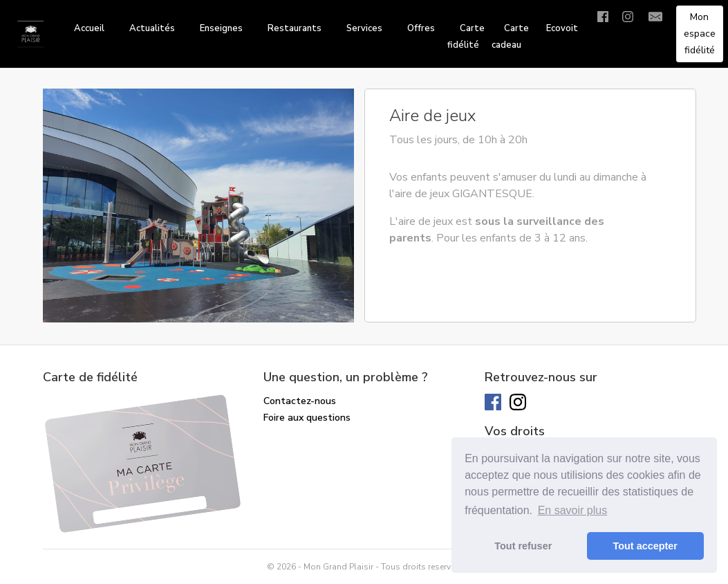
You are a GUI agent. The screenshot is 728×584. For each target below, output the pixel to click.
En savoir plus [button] (573, 510)
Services (364, 28)
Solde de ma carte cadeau (322, 434)
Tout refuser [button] (523, 546)
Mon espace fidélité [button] (700, 34)
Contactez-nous (300, 401)
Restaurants (295, 28)
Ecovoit (562, 28)
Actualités (152, 28)
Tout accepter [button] (645, 546)
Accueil (89, 28)
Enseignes (221, 28)
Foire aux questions (307, 418)
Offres (421, 28)
